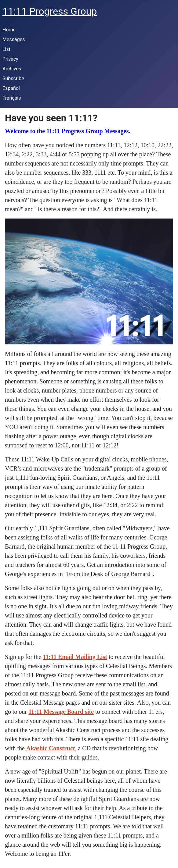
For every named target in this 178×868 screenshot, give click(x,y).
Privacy (10, 59)
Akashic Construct (51, 748)
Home (9, 30)
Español (11, 88)
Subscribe (13, 78)
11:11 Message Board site (61, 712)
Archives (12, 69)
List (6, 49)
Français (12, 98)
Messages (14, 39)
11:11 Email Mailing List (75, 657)
